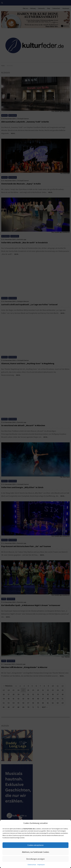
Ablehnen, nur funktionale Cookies (36, 852)
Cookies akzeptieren (35, 845)
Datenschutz (32, 865)
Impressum (41, 865)
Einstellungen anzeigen (35, 859)
